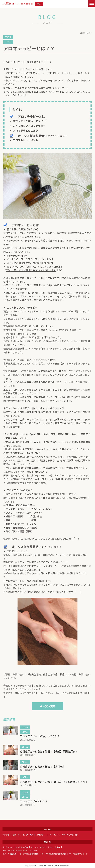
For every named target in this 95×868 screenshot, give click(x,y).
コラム (8, 42)
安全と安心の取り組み (70, 835)
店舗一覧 (16, 835)
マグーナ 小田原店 (9, 854)
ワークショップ (52, 835)
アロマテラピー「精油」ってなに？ (40, 736)
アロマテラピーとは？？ (34, 801)
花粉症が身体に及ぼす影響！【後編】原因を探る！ (49, 751)
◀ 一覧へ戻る (47, 706)
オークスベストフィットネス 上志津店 (45, 847)
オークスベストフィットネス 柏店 (15, 847)
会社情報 (6, 835)
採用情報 (40, 835)
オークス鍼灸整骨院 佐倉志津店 (54, 854)
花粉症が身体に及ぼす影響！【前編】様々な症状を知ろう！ (54, 782)
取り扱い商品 (28, 835)
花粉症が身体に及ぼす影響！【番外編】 (43, 767)
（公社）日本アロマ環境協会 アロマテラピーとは (31, 270)
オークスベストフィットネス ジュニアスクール (20, 850)
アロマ (8, 37)
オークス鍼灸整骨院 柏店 (29, 854)
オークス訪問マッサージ (78, 854)
